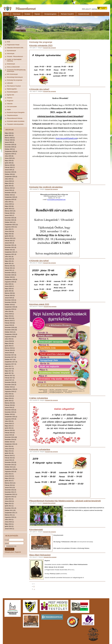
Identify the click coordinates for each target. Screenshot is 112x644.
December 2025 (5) (10, 145)
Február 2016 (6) (10, 405)
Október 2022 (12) (10, 222)
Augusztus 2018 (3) (11, 337)
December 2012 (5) (10, 490)
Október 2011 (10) (10, 510)
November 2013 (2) (10, 465)
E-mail (7, 540)
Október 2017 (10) (10, 360)
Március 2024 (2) (10, 188)
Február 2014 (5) (10, 458)
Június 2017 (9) (9, 369)
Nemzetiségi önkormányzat (15, 77)
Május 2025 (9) (9, 161)
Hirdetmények (11, 64)
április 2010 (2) (9, 526)
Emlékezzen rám (11, 546)
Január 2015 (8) (10, 435)
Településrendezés (12, 115)
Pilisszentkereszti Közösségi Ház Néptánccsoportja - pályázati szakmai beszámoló (65, 501)
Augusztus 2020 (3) (11, 282)
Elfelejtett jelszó (9, 552)
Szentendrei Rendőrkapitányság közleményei (16, 71)
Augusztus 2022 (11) (11, 227)
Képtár (9, 110)
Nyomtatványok (11, 51)
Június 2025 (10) (10, 158)
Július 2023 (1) (9, 202)
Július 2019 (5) (9, 311)
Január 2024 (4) (10, 190)
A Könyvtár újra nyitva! (39, 261)
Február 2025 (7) (10, 167)
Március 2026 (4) (10, 138)
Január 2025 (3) (10, 170)
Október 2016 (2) (10, 387)
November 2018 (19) (11, 330)
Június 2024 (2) (9, 181)
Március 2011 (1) (10, 515)
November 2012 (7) (10, 492)
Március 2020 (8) (10, 293)
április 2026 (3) (9, 135)
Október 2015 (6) (10, 414)
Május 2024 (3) (9, 183)
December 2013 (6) (10, 462)
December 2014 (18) (11, 437)
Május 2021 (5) (9, 261)
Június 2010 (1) (9, 522)
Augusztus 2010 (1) (11, 517)
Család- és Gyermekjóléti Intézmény (14, 60)
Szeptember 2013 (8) (11, 469)
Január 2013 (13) (10, 488)
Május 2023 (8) (9, 206)
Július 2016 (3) (9, 394)
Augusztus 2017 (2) (11, 364)
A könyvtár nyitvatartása (40, 449)
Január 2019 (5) (10, 325)
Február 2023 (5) (10, 213)
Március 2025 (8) (10, 165)
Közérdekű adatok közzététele (16, 121)
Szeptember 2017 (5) (11, 362)
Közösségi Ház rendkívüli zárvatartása (46, 187)
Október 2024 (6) (10, 174)
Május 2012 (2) (9, 504)
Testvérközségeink (12, 92)
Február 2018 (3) (10, 350)
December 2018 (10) (11, 327)
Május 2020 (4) (9, 289)
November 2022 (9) (10, 220)
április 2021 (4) (9, 263)
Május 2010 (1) (9, 524)
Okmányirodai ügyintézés (50, 14)
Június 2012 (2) (9, 501)
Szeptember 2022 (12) (11, 225)
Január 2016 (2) (10, 408)
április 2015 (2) (9, 428)
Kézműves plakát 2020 (39, 304)
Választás (10, 104)
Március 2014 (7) (10, 456)
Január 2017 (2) (10, 380)
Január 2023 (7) (10, 215)
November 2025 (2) (10, 147)
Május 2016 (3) (9, 398)
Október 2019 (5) (10, 305)
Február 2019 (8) (10, 323)
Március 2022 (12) (10, 238)
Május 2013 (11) (10, 478)
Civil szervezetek (12, 107)
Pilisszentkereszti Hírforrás (15, 118)
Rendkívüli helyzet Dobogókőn (16, 112)
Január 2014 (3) (10, 460)
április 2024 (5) (9, 186)
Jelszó (7, 543)
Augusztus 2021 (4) (11, 254)
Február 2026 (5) (10, 140)
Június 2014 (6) (9, 449)
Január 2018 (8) (10, 353)
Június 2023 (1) (9, 204)
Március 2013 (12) (10, 483)
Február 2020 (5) (10, 295)
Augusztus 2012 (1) (11, 497)
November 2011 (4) (10, 508)
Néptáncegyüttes (12, 89)
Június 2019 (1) (9, 314)
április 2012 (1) (9, 506)
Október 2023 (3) (10, 195)
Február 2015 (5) (10, 433)
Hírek (9, 42)
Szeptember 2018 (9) (11, 334)
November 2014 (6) (10, 440)
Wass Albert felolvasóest (40, 555)
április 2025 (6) (9, 163)
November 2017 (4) (10, 357)
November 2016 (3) (10, 385)
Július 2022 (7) (9, 229)
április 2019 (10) (10, 318)
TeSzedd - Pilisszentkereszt (15, 57)
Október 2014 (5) (10, 442)
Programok (10, 101)
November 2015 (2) (10, 412)
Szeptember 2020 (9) (11, 279)
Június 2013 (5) (9, 476)
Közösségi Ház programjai (15, 80)
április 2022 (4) (9, 236)
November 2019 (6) (10, 302)
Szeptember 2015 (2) (11, 417)
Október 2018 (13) (10, 332)
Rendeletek (27, 14)
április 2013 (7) (9, 481)
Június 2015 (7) (9, 424)
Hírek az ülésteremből (13, 67)
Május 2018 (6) (9, 344)
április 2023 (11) (10, 209)
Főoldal (7, 14)
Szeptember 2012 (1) (11, 494)
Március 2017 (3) (10, 376)
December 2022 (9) (10, 218)
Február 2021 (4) (10, 268)
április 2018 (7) (9, 346)
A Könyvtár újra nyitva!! (39, 89)
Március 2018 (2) (10, 348)
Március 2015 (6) (10, 430)
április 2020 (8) (9, 291)
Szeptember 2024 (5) (11, 177)
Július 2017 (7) (9, 366)
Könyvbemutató (36, 530)
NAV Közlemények (12, 74)
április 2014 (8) (9, 453)
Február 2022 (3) (10, 241)
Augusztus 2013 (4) (11, 472)
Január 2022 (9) (10, 243)
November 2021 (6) (10, 247)
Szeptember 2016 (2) (11, 389)
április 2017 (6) (9, 373)
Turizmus (10, 98)
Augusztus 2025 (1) (11, 154)
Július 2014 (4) (9, 446)
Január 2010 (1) (10, 529)
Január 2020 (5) (10, 298)
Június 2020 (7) (9, 286)
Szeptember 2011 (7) (11, 513)
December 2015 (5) (10, 410)
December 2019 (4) (10, 300)
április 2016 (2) (9, 401)
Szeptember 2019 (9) (11, 307)
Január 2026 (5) (10, 142)
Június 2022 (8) (9, 231)
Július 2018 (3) (9, 339)
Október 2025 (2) (10, 149)
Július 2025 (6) (9, 156)
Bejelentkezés (10, 549)
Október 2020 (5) (10, 277)
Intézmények (11, 54)
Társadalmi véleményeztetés (15, 124)
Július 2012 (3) (9, 499)
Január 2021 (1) (10, 270)
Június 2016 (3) (9, 396)
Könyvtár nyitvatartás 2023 (41, 46)
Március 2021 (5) (10, 266)
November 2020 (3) (10, 275)
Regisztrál (18, 552)
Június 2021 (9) (9, 259)
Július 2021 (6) (9, 257)
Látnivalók (10, 83)
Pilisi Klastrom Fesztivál (14, 86)
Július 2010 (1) (9, 520)
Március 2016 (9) (10, 403)
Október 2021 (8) (10, 250)
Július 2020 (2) (9, 284)
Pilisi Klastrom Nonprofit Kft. (67, 14)
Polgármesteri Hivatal (13, 45)
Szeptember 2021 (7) (11, 252)
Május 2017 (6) (9, 371)
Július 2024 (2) (9, 179)
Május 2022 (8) (9, 234)
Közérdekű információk (84, 14)
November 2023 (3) (10, 193)
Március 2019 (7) (10, 321)
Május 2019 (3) (9, 316)
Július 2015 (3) (9, 421)
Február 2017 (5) (10, 378)
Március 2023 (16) (10, 211)
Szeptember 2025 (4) (11, 151)
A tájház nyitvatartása (39, 398)
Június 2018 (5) (9, 341)
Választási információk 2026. (15, 48)
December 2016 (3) (10, 382)
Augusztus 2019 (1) (11, 309)
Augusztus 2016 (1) (11, 392)
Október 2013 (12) (10, 467)
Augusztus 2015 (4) (11, 419)
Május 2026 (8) (9, 133)
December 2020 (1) (10, 273)
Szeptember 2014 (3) (11, 444)
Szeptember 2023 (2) (11, 197)
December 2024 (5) (10, 172)
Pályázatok (37, 14)
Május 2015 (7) (9, 426)
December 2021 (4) (10, 245)
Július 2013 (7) (9, 474)
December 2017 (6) (10, 355)
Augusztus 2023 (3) (11, 199)
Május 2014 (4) (9, 451)
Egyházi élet (10, 95)
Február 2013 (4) (10, 485)
